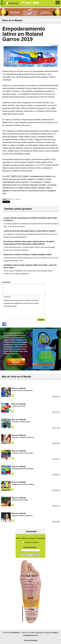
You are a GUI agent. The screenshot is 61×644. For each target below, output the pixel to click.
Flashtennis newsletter (31, 542)
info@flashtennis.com (30, 635)
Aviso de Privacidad (30, 640)
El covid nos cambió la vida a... (22, 422)
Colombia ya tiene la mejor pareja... (23, 453)
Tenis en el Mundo (19, 388)
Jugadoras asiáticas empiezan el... (23, 516)
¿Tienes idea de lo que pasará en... (23, 390)
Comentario (7, 282)
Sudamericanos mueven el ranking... (23, 484)
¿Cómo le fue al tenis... (19, 406)
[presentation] (22, 312)
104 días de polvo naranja (20, 500)
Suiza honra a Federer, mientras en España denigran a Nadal (28, 254)
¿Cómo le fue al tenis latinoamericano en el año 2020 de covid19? (30, 231)
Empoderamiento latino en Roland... (23, 469)
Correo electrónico (31, 547)
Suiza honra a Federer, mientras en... (23, 437)
